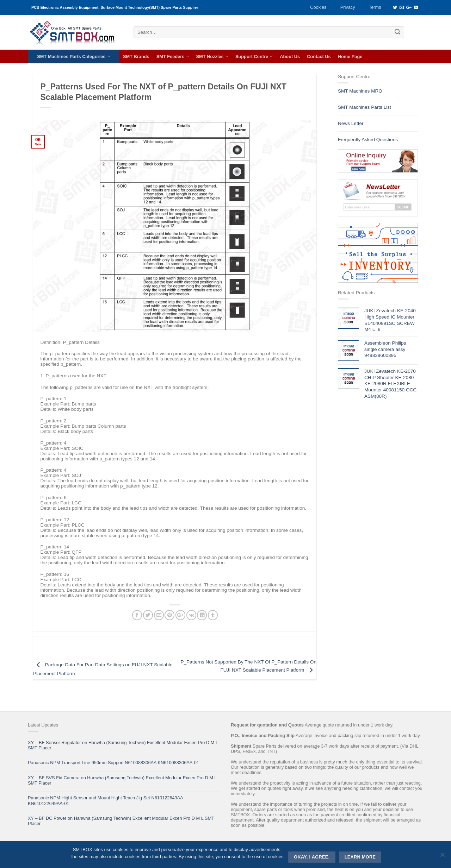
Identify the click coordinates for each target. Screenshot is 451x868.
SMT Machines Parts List (364, 107)
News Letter (351, 123)
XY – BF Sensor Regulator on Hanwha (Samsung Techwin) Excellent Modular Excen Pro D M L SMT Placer (123, 745)
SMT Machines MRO (360, 91)
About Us (290, 56)
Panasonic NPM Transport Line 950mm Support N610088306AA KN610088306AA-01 (113, 763)
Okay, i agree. (312, 857)
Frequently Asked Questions (368, 140)
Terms (375, 7)
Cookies (318, 7)
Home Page (350, 56)
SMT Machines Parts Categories (73, 56)
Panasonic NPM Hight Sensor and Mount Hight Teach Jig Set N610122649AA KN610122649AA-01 (105, 800)
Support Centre (254, 56)
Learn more (360, 857)
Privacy (348, 7)
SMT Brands (136, 56)
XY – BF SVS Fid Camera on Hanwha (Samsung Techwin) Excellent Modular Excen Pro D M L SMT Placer (122, 780)
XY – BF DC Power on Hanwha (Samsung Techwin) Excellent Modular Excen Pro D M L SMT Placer (121, 821)
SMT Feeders (173, 56)
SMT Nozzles (212, 56)
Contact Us (319, 56)
